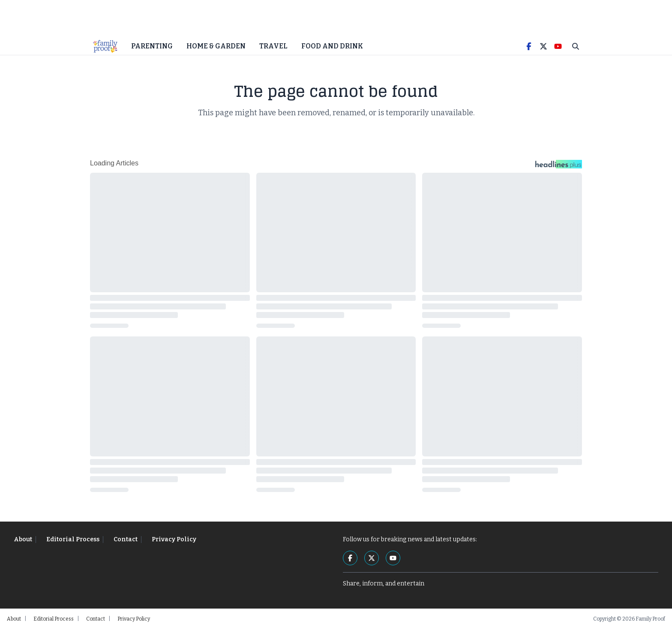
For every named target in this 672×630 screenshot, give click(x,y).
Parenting (152, 47)
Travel (273, 47)
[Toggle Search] (576, 47)
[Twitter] (543, 47)
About (23, 540)
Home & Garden (216, 47)
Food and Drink (332, 47)
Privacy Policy (174, 540)
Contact (126, 540)
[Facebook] (529, 47)
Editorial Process (73, 540)
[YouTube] (558, 47)
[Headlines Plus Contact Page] (559, 167)
